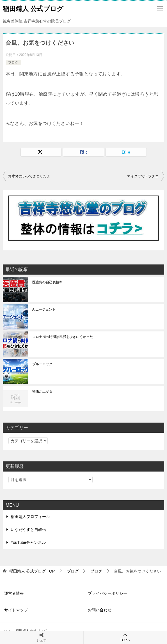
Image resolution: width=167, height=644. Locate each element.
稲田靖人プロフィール (30, 517)
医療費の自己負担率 (47, 282)
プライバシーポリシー (107, 593)
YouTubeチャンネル (28, 542)
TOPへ (125, 637)
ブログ (13, 62)
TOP (32, 571)
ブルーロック (42, 364)
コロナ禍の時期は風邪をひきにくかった (63, 337)
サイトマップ (16, 610)
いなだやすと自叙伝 (28, 529)
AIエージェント (44, 309)
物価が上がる (42, 391)
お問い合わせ (100, 610)
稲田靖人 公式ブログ (33, 8)
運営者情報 (14, 593)
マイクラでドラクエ (143, 176)
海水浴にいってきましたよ (29, 176)
